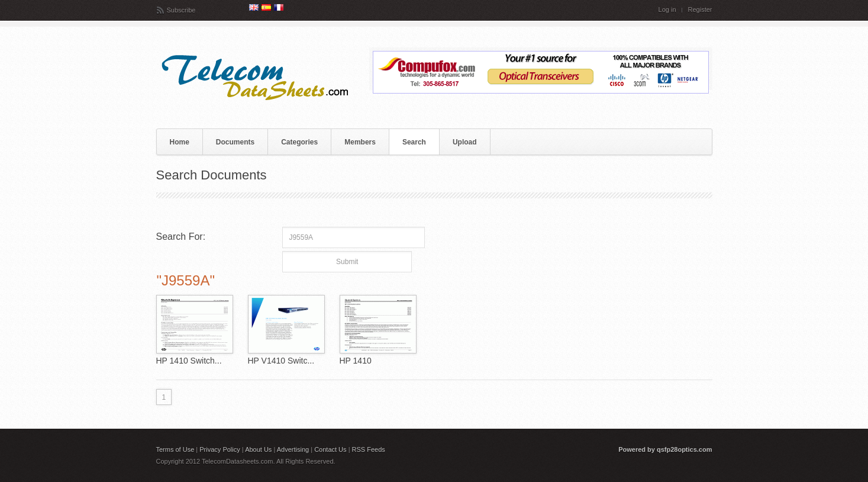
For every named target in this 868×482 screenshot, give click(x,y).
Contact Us (330, 449)
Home (180, 142)
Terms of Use (175, 449)
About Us (258, 449)
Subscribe (181, 10)
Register (700, 10)
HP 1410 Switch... (189, 361)
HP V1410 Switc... (281, 361)
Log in (667, 10)
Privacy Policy (220, 449)
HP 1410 (356, 361)
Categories (299, 142)
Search (414, 142)
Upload (465, 142)
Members (360, 142)
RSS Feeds (369, 449)
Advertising (293, 449)
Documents (235, 142)
